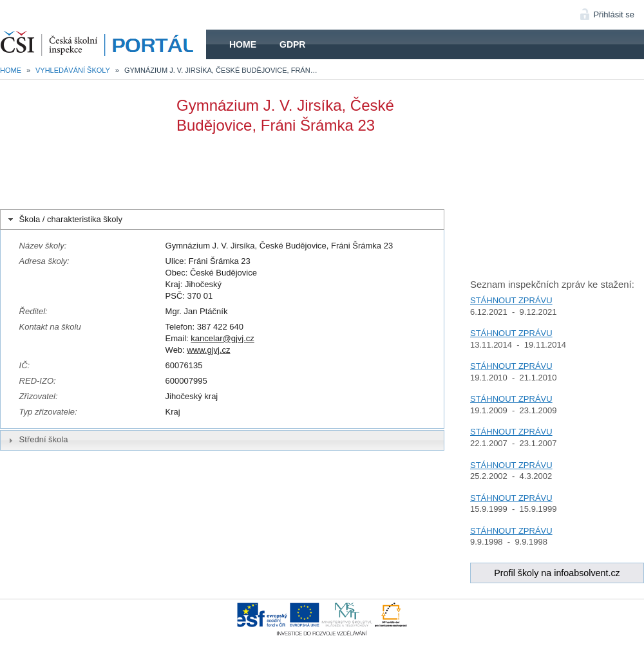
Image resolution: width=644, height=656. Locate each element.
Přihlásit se (614, 14)
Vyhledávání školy (73, 70)
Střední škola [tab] (37, 440)
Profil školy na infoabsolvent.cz (557, 573)
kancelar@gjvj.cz (222, 338)
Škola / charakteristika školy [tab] (64, 220)
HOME (103, 44)
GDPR (292, 44)
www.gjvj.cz (208, 350)
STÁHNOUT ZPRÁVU (511, 300)
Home (243, 44)
